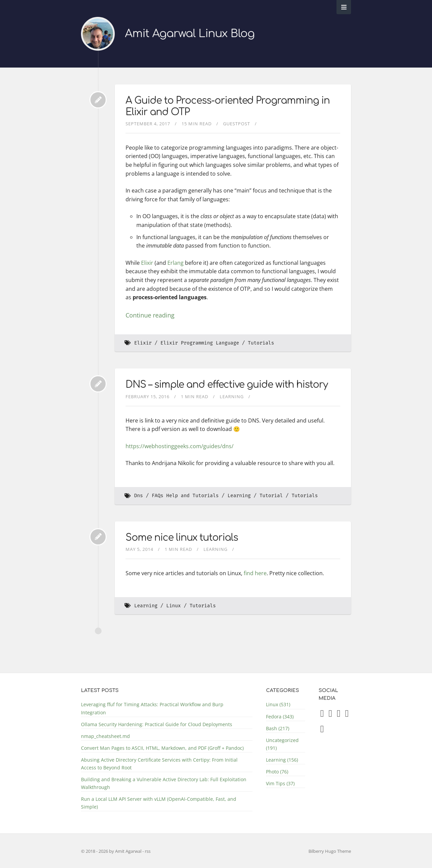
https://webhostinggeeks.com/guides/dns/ (180, 446)
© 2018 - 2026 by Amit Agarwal (112, 851)
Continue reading (150, 315)
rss (148, 851)
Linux (174, 606)
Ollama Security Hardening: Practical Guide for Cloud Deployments (157, 724)
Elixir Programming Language (200, 343)
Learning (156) (282, 760)
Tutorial (271, 496)
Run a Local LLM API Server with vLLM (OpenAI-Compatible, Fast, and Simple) (159, 803)
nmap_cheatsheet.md (105, 736)
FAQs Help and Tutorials (185, 496)
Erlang (175, 263)
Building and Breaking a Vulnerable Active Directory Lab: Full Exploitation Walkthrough (164, 783)
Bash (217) (278, 728)
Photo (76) (277, 772)
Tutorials (261, 343)
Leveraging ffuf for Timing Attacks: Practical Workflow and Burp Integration (152, 708)
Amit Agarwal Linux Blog (190, 34)
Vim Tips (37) (280, 783)
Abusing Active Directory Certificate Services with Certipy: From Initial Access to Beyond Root (159, 764)
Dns (139, 496)
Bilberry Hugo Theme (330, 851)
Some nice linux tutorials (182, 538)
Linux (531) (278, 704)
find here (255, 573)
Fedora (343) (280, 717)
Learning (232, 397)
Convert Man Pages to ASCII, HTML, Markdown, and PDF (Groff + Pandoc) (162, 748)
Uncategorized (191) (282, 744)
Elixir (147, 263)
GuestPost (237, 124)
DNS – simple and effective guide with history (227, 385)
